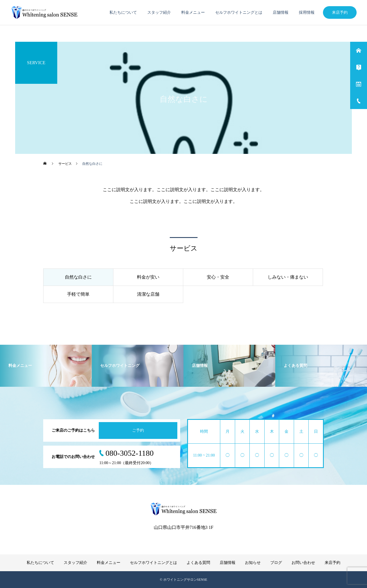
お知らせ (253, 563)
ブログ (276, 563)
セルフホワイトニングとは (239, 12)
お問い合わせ (303, 563)
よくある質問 (198, 563)
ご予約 (138, 430)
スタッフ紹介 (159, 12)
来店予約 (340, 12)
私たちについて (123, 12)
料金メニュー (193, 12)
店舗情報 (281, 12)
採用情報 (307, 12)
